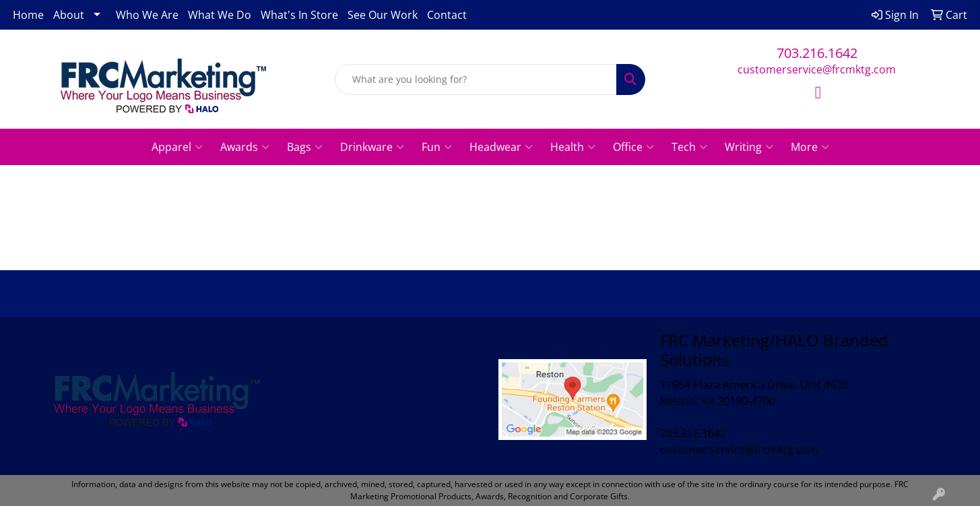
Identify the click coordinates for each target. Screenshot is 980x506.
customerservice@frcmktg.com (817, 69)
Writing (749, 147)
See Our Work (383, 15)
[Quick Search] (476, 80)
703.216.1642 (817, 53)
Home (28, 15)
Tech (689, 147)
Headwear (501, 147)
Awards (245, 147)
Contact (447, 15)
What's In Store (299, 15)
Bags (305, 147)
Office (633, 147)
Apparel (177, 147)
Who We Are (147, 15)
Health (573, 147)
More (810, 147)
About (69, 15)
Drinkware (372, 147)
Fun (437, 147)
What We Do (220, 15)
